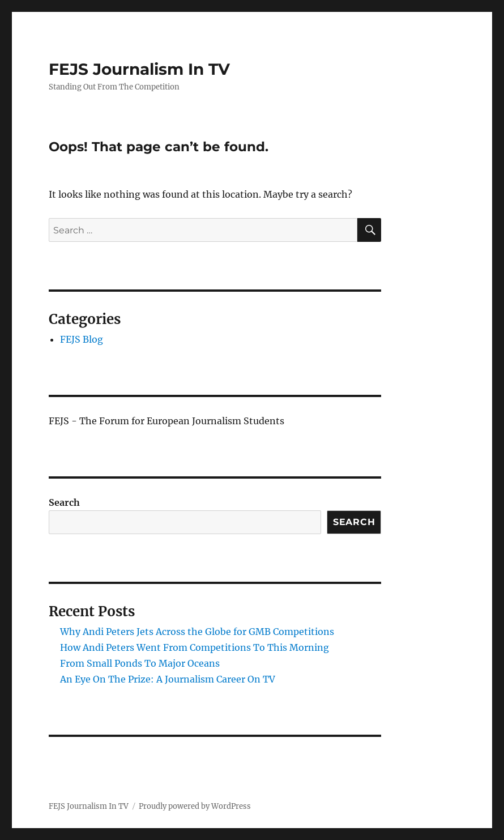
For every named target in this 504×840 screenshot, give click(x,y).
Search (64, 502)
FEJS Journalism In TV (139, 69)
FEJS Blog (82, 339)
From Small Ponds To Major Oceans (140, 663)
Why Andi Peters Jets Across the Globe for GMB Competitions (197, 632)
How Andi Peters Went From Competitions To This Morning (195, 647)
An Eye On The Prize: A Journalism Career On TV (168, 679)
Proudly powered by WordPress (195, 806)
